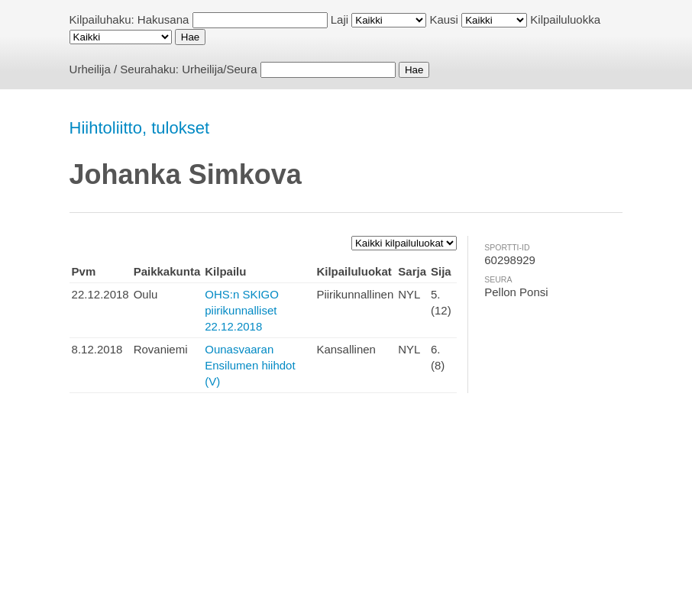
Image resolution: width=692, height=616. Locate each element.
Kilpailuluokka (565, 19)
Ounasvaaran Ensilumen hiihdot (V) (250, 365)
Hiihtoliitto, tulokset (139, 128)
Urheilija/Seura (219, 69)
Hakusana (163, 19)
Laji (340, 19)
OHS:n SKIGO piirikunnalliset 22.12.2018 (242, 310)
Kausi (444, 19)
